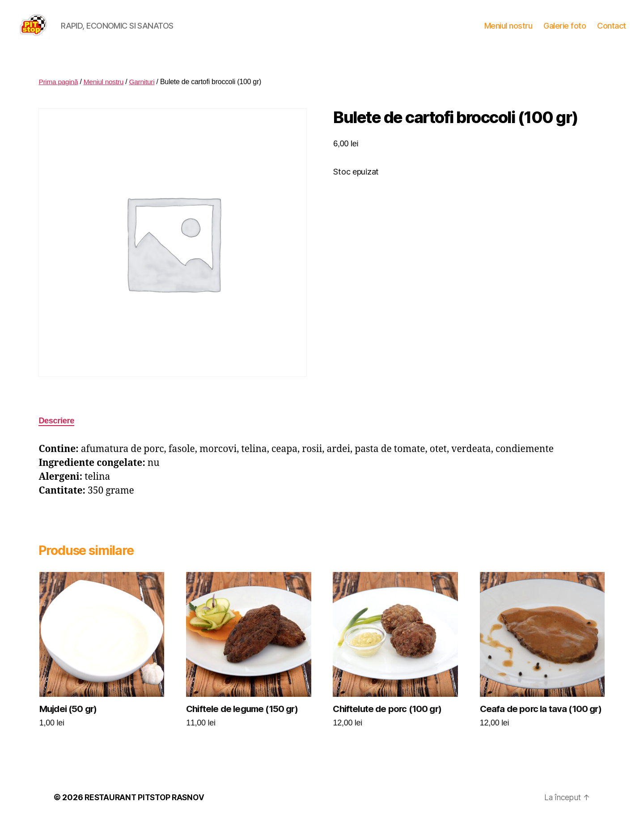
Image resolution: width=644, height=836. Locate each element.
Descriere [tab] (56, 434)
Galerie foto (565, 32)
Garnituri (145, 95)
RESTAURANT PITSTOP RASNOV (147, 811)
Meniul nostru (508, 32)
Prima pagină (59, 95)
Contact (612, 32)
